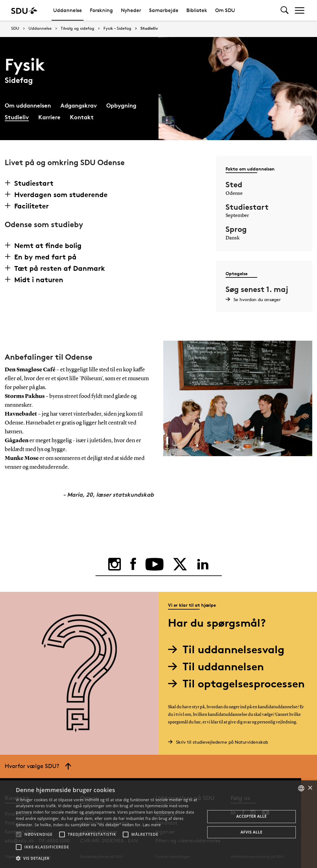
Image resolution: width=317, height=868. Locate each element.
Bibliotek (197, 10)
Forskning (101, 10)
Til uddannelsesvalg (229, 649)
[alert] (158, 824)
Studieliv (149, 28)
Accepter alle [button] (252, 816)
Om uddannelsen (28, 105)
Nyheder (131, 10)
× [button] (310, 788)
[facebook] (133, 564)
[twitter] (180, 564)
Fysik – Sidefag (117, 28)
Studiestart (34, 183)
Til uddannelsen (218, 666)
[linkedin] (203, 564)
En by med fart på (45, 257)
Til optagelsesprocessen (239, 683)
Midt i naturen (39, 280)
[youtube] (155, 564)
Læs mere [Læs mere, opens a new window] (152, 825)
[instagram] (115, 564)
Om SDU (225, 10)
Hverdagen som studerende (61, 195)
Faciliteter (31, 206)
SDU (15, 28)
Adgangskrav (79, 105)
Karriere (49, 117)
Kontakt (82, 117)
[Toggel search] (285, 10)
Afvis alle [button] (251, 832)
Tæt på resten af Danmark (60, 268)
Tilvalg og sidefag (78, 28)
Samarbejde (164, 10)
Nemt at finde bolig (48, 245)
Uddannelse (68, 10)
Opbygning (121, 105)
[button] (19, 834)
